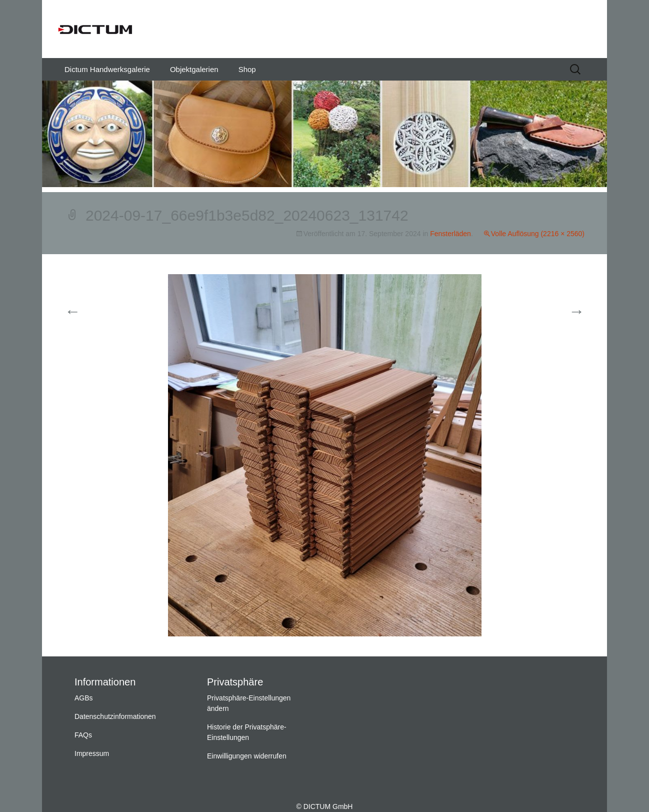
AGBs (84, 698)
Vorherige (91, 312)
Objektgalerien (194, 69)
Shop (247, 69)
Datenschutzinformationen (115, 716)
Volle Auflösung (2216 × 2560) (538, 234)
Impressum (92, 753)
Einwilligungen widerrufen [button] (247, 756)
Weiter (564, 312)
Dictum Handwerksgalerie (107, 69)
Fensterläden (450, 234)
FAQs (83, 735)
